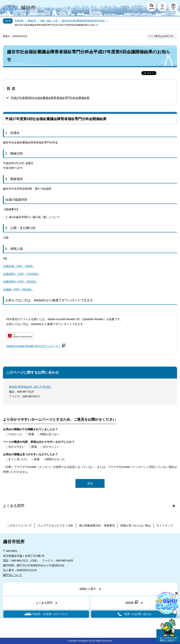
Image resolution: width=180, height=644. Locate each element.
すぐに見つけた (18, 459)
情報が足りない (50, 434)
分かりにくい (51, 447)
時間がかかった (55, 459)
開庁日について (13, 575)
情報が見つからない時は (136, 525)
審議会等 (32, 21)
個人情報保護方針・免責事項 (97, 525)
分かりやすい (17, 447)
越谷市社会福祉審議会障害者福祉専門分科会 (83, 21)
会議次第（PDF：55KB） (19, 266)
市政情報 (19, 21)
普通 (31, 434)
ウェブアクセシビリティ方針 (55, 525)
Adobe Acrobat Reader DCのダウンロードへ (36, 346)
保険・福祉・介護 (49, 21)
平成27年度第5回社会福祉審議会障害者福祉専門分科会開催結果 (50, 98)
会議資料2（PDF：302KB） (20, 282)
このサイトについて (19, 525)
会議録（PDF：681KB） (18, 289)
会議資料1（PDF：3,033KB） (22, 274)
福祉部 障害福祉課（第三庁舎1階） (31, 387)
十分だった (15, 434)
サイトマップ (165, 525)
